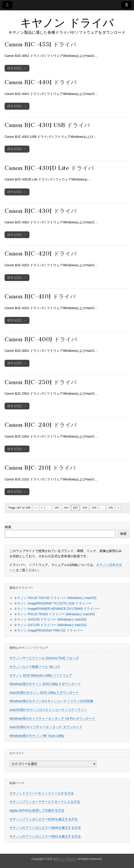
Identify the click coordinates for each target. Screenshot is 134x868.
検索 (8, 527)
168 (85, 508)
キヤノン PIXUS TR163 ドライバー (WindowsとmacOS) (54, 614)
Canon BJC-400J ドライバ (41, 339)
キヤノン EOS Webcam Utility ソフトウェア (41, 675)
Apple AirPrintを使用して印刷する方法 (37, 810)
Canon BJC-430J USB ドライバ (47, 125)
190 (111, 508)
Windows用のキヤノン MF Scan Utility (37, 736)
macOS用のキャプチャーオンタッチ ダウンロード (46, 727)
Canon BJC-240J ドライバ (41, 425)
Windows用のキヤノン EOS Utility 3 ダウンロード (45, 684)
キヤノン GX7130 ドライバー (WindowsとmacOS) (50, 625)
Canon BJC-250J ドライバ (41, 382)
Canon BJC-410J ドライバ (40, 296)
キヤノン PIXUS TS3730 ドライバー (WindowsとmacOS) (55, 598)
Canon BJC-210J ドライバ (40, 468)
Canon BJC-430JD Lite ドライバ (49, 168)
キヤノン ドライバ (67, 23)
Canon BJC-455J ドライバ (40, 44)
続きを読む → (17, 68)
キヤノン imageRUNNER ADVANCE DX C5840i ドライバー (57, 609)
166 (66, 508)
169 (94, 508)
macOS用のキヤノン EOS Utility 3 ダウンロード (44, 693)
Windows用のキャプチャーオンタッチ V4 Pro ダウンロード (52, 718)
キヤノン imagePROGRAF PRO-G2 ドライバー (48, 630)
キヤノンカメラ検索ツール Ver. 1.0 (35, 667)
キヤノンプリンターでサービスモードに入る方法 (45, 802)
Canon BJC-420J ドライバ (41, 254)
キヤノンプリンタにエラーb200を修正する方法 (43, 819)
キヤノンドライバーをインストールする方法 (42, 793)
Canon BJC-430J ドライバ (41, 211)
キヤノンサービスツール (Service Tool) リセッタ (44, 658)
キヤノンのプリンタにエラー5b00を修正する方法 (45, 828)
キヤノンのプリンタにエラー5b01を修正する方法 (45, 836)
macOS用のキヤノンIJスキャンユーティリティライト (48, 710)
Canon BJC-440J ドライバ (41, 82)
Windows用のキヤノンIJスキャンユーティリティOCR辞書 (51, 701)
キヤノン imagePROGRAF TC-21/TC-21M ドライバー (53, 603)
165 (57, 508)
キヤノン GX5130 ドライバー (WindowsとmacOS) (50, 619)
